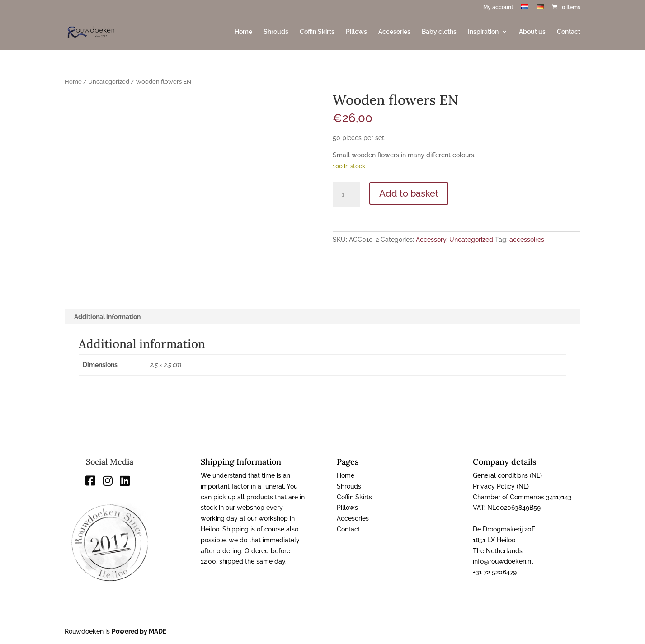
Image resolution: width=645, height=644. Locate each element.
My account (498, 7)
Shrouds (276, 32)
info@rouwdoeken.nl (503, 561)
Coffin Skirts (317, 32)
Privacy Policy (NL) (501, 486)
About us (532, 32)
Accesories (394, 32)
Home (243, 32)
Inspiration (483, 32)
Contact (569, 32)
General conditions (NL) (507, 475)
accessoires (527, 240)
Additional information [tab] (107, 317)
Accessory (431, 240)
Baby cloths (439, 32)
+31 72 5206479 (495, 572)
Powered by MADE (139, 631)
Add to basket (409, 193)
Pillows (356, 32)
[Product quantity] (346, 195)
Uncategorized (109, 82)
